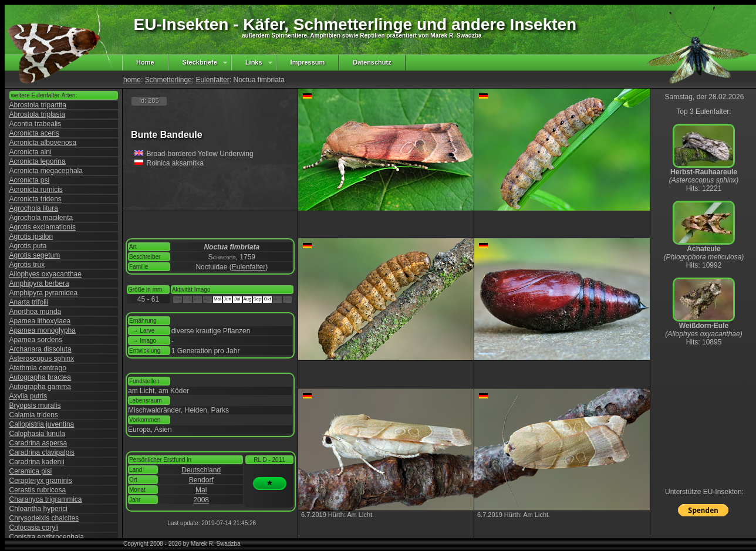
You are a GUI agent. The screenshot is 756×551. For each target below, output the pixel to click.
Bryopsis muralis (35, 405)
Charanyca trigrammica (46, 499)
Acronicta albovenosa (43, 143)
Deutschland (201, 470)
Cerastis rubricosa (38, 490)
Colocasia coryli (34, 528)
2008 (201, 500)
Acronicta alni (31, 152)
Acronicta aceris (34, 133)
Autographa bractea (40, 377)
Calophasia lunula (37, 434)
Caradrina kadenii (37, 462)
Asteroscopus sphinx (42, 359)
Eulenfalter (212, 80)
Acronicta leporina (38, 161)
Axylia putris (28, 396)
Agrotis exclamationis (43, 227)
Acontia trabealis (36, 124)
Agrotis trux (27, 265)
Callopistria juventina (42, 424)
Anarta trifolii (29, 302)
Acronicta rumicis (36, 190)
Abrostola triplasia (37, 114)
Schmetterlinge (168, 80)
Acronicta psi (30, 180)
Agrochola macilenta (41, 218)
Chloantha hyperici (38, 509)
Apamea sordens (36, 340)
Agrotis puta (28, 246)
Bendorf (201, 480)
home (132, 80)
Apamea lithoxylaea (40, 321)
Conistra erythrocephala (47, 537)
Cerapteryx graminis (41, 481)
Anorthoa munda (36, 312)
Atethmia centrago (38, 368)
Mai (201, 490)
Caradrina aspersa (38, 443)
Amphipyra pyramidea (44, 293)
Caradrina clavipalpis (42, 452)
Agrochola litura (34, 208)
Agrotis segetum (35, 255)
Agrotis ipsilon (31, 236)
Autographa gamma (40, 387)
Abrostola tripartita (38, 105)
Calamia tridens (34, 415)
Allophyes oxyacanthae (45, 274)
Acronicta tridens (36, 199)
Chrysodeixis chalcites (44, 518)
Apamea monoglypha (43, 330)
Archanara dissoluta (41, 349)
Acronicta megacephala (46, 171)
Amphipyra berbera (39, 283)
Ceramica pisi (31, 471)
